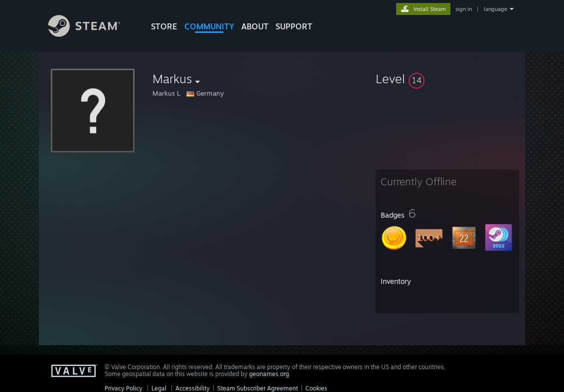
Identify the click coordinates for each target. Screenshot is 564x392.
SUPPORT (294, 26)
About (255, 26)
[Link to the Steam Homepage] (92, 34)
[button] (447, 79)
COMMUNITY (209, 26)
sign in (464, 9)
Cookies (316, 388)
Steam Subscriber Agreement (258, 388)
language (495, 9)
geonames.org (269, 374)
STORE (164, 26)
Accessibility (193, 388)
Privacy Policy (124, 388)
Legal (159, 388)
